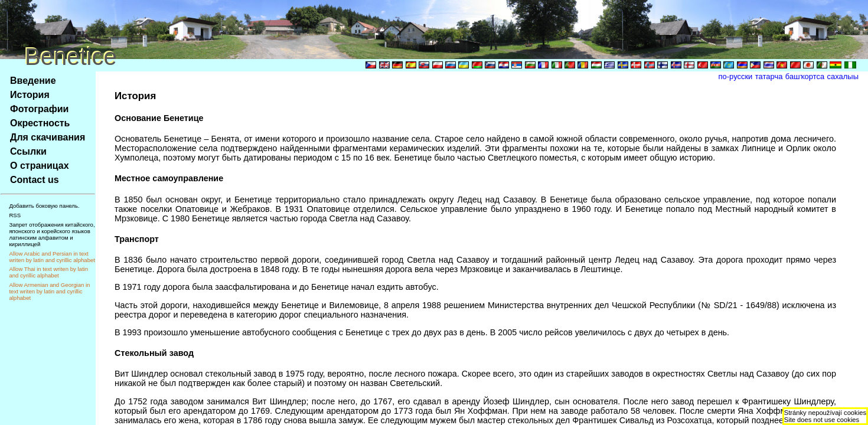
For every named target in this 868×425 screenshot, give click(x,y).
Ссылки (28, 151)
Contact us (35, 180)
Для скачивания (48, 137)
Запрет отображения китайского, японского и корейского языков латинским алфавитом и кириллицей (52, 234)
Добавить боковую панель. (44, 206)
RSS (15, 215)
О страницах (40, 166)
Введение (33, 81)
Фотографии (39, 109)
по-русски (736, 76)
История (30, 95)
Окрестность (40, 123)
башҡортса (805, 76)
